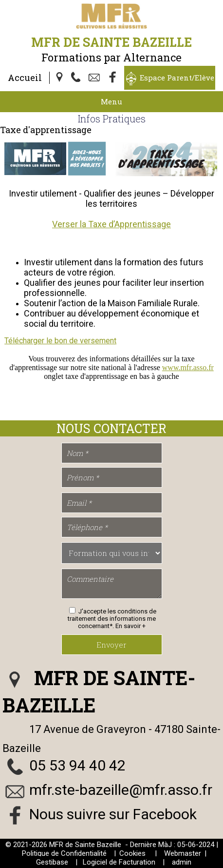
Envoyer (111, 645)
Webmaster (183, 853)
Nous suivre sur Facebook (113, 814)
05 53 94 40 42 (77, 765)
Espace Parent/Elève (177, 78)
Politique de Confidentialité (64, 853)
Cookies (132, 853)
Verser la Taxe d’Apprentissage (111, 224)
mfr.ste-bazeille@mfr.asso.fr (121, 790)
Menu (111, 101)
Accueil (25, 78)
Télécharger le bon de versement (60, 341)
